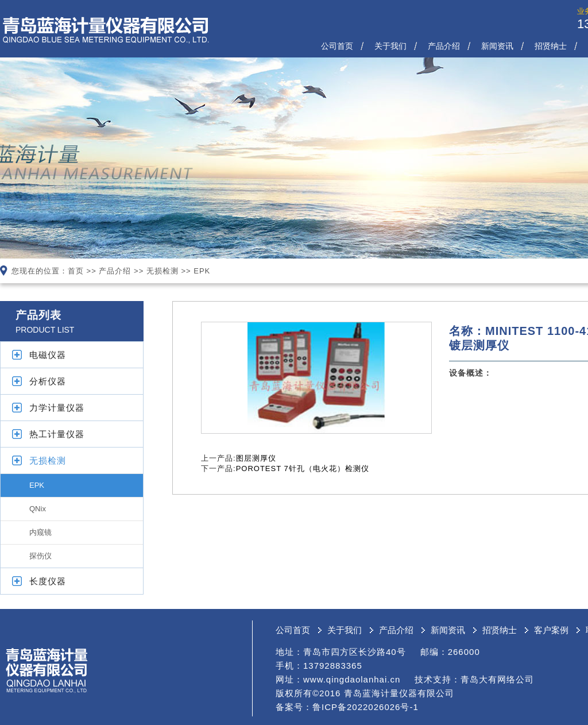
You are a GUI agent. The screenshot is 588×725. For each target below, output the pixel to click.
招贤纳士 (551, 46)
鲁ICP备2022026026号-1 (365, 707)
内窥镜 (40, 532)
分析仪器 (48, 381)
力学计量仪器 (57, 408)
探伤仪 (40, 556)
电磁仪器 (48, 355)
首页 (76, 271)
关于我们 (390, 46)
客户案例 (551, 630)
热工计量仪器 (57, 434)
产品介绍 (444, 46)
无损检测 (163, 271)
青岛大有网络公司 (497, 679)
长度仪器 (48, 581)
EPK (202, 271)
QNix (38, 509)
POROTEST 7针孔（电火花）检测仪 (303, 468)
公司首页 (337, 46)
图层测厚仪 (256, 458)
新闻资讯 (497, 46)
